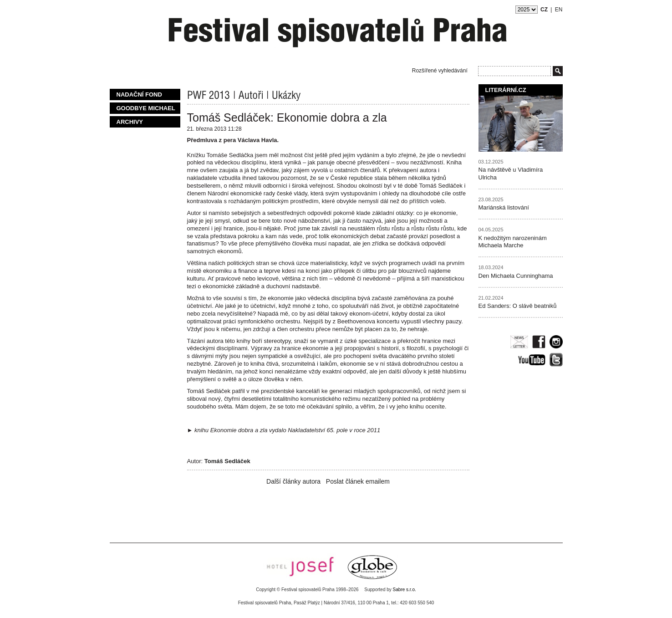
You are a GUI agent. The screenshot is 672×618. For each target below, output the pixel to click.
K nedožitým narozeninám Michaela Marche (513, 242)
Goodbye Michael (146, 108)
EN (559, 10)
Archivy (130, 122)
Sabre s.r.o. (405, 590)
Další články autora (293, 481)
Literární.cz (506, 90)
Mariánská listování (504, 207)
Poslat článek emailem (358, 481)
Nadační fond (139, 94)
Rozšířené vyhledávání (440, 71)
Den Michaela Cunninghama (516, 276)
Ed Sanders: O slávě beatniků (518, 306)
